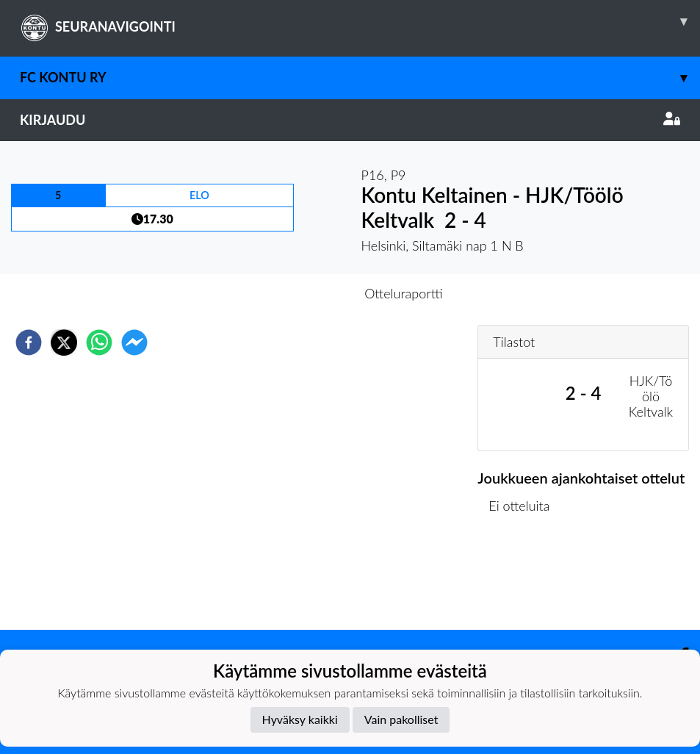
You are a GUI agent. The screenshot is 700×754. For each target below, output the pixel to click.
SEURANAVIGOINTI (360, 21)
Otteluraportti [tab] (404, 293)
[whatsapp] (99, 342)
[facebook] (29, 342)
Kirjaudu (350, 120)
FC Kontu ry (360, 78)
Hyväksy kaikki (300, 719)
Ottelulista (525, 580)
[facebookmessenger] (134, 342)
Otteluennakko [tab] (299, 293)
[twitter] (64, 342)
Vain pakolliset (401, 719)
